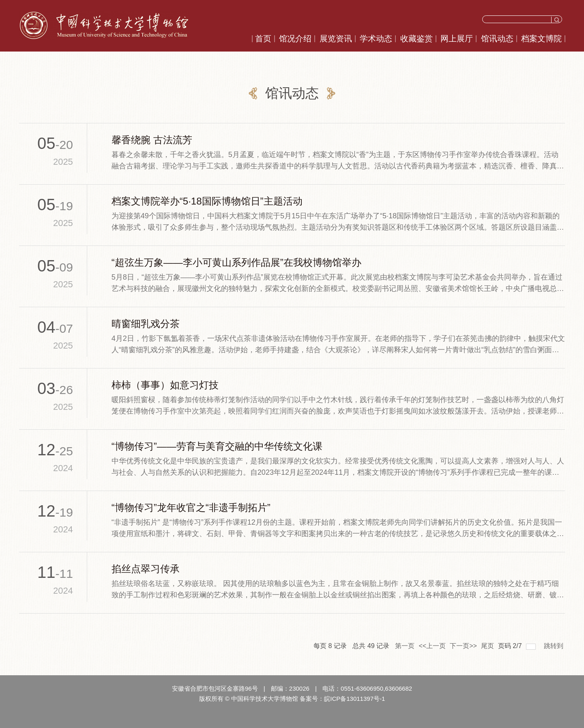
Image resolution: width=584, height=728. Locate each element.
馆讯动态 (497, 39)
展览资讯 (336, 39)
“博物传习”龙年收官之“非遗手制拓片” (191, 507)
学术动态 (376, 39)
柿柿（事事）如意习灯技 (165, 385)
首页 (263, 39)
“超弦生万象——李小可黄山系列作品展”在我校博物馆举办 (236, 262)
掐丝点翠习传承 (146, 569)
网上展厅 (457, 39)
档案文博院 (541, 39)
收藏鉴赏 (417, 39)
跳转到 (554, 646)
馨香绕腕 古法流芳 (152, 140)
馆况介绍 (295, 39)
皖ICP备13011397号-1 (354, 699)
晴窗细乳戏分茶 (146, 324)
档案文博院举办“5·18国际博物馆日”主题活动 (207, 201)
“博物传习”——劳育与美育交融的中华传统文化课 (217, 446)
